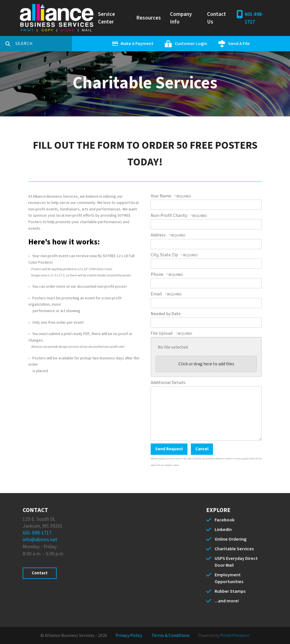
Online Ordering (231, 539)
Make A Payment (137, 44)
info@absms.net (40, 540)
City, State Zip (165, 255)
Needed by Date (166, 314)
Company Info (181, 18)
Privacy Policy (129, 636)
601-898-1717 (254, 18)
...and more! (227, 601)
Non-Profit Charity (169, 216)
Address (159, 235)
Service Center (106, 18)
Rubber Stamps (230, 591)
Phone (157, 274)
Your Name (161, 196)
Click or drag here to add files (206, 364)
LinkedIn (223, 530)
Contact (40, 573)
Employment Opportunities (229, 578)
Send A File (239, 44)
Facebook (225, 520)
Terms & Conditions (171, 636)
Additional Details (168, 383)
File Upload (162, 333)
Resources (149, 18)
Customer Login (191, 44)
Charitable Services (234, 549)
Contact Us (217, 18)
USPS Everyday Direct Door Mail (236, 562)
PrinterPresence (235, 636)
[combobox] (44, 44)
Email (157, 294)
